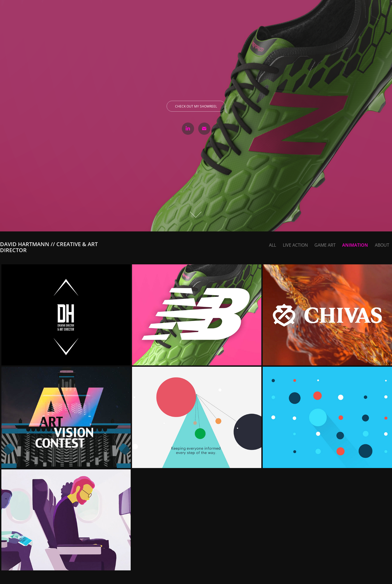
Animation (355, 245)
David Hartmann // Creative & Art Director (50, 247)
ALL (272, 245)
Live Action (295, 245)
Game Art (325, 245)
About (382, 245)
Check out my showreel (196, 106)
